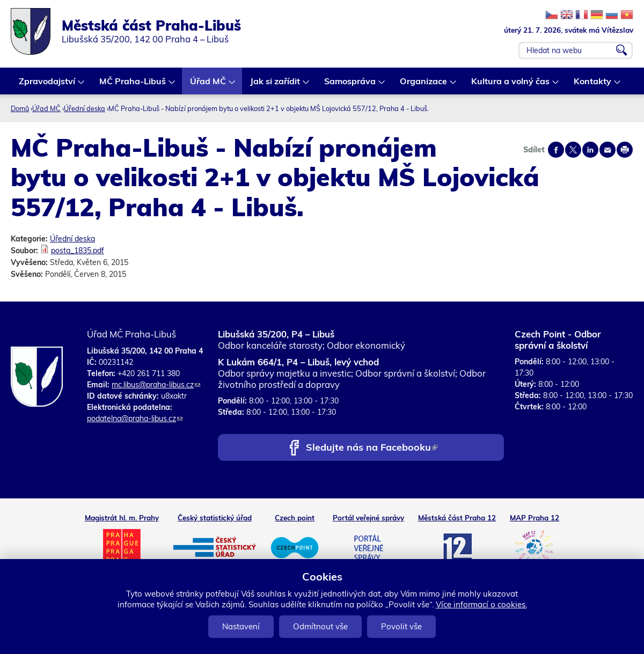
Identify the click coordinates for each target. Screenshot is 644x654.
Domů (20, 108)
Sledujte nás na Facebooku (372, 448)
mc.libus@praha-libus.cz (156, 385)
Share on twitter (573, 150)
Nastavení (241, 626)
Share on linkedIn (590, 150)
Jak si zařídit (276, 85)
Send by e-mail (608, 150)
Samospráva (350, 85)
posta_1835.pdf (78, 251)
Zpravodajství (47, 85)
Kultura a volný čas (511, 85)
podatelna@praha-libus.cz (135, 418)
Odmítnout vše (320, 626)
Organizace (424, 85)
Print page (625, 150)
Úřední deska (85, 108)
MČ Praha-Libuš (133, 85)
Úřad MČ (208, 85)
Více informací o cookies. (481, 604)
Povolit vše (401, 626)
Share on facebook (556, 150)
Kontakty (593, 85)
